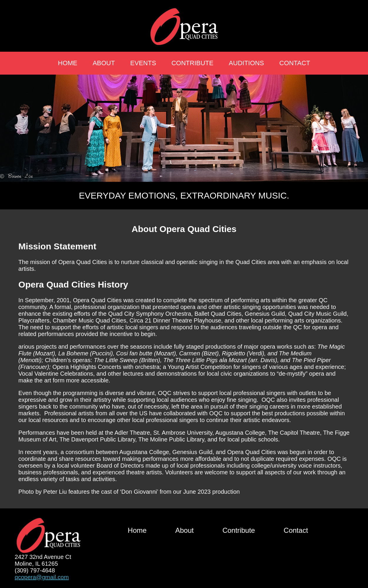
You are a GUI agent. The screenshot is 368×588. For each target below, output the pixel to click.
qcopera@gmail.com (42, 577)
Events (143, 63)
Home (68, 63)
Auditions (246, 63)
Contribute (192, 63)
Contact (295, 63)
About (104, 63)
